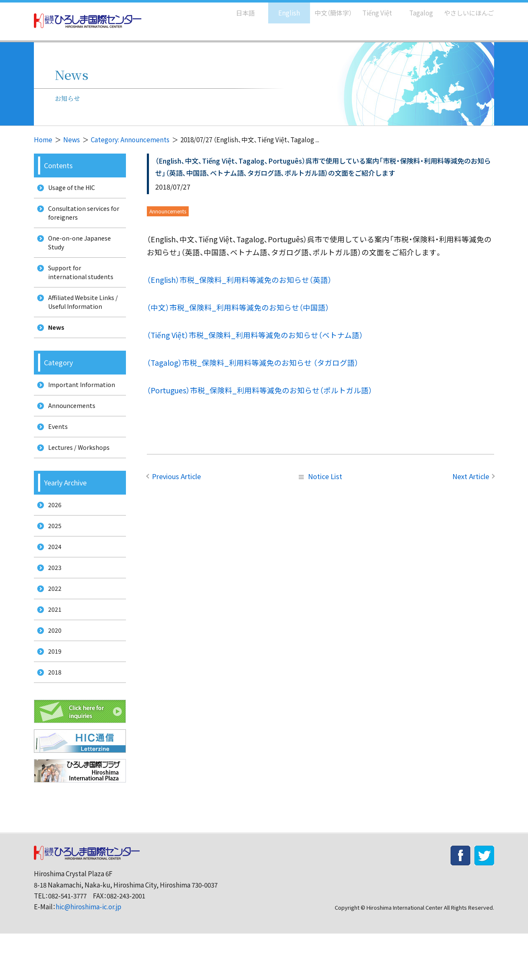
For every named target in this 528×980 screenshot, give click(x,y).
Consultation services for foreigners (82, 216)
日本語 (237, 9)
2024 (52, 578)
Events (55, 449)
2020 (52, 671)
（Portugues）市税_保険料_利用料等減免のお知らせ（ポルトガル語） (260, 390)
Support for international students (79, 282)
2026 (52, 531)
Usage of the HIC (70, 189)
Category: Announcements (130, 140)
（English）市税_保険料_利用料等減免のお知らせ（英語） (239, 280)
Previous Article (176, 476)
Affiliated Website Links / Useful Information (82, 315)
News (72, 140)
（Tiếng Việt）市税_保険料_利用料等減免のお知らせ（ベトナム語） (255, 335)
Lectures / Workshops (77, 472)
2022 (52, 625)
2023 (52, 601)
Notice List (320, 476)
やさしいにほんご (466, 9)
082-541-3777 (67, 943)
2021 (52, 648)
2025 (52, 555)
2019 (52, 694)
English (280, 9)
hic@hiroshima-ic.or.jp (88, 953)
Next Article (471, 476)
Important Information (79, 402)
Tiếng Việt (371, 9)
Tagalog (415, 9)
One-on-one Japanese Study (78, 249)
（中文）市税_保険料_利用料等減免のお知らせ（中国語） (238, 307)
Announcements (70, 425)
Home (43, 140)
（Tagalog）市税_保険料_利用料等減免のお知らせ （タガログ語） (253, 363)
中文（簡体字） (326, 9)
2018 (52, 717)
